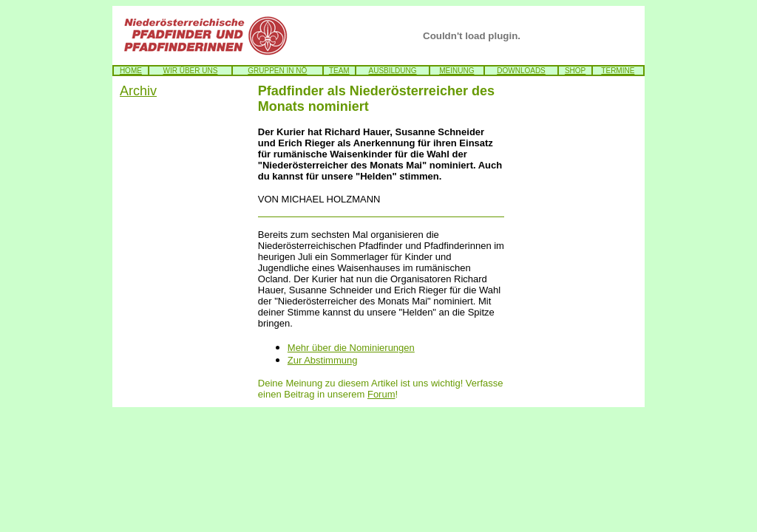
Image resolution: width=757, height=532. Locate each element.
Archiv (138, 91)
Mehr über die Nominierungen (351, 348)
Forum (381, 394)
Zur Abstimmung (323, 360)
